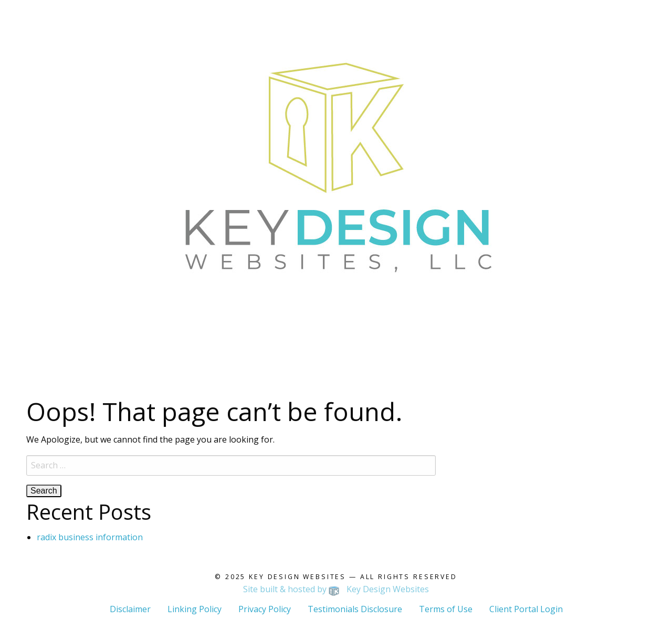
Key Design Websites (297, 577)
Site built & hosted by (336, 589)
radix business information (90, 537)
